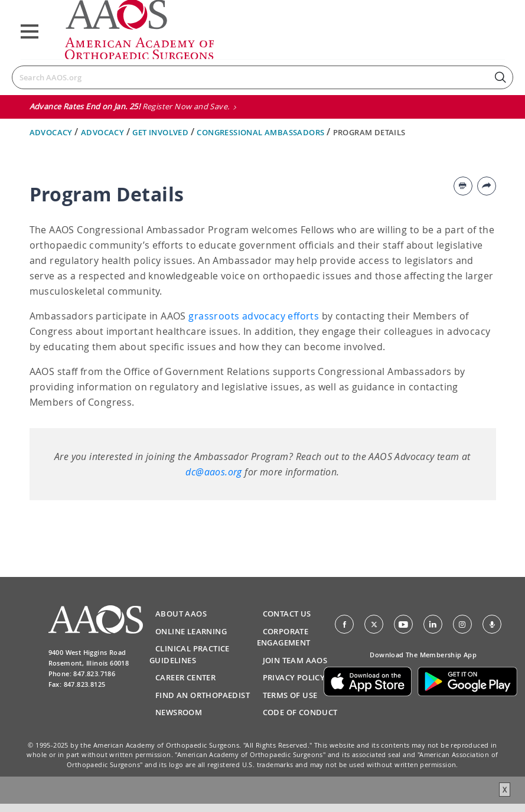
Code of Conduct (300, 712)
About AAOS (181, 614)
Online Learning (191, 631)
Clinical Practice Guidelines (190, 654)
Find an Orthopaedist (203, 695)
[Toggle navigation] (30, 32)
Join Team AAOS (295, 660)
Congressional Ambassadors (261, 132)
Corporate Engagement (284, 637)
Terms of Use (290, 695)
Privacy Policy (294, 677)
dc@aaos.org (213, 472)
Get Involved (161, 132)
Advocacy (52, 132)
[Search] (262, 77)
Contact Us (287, 614)
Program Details (369, 132)
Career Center (185, 677)
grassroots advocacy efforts (254, 316)
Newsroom (179, 712)
